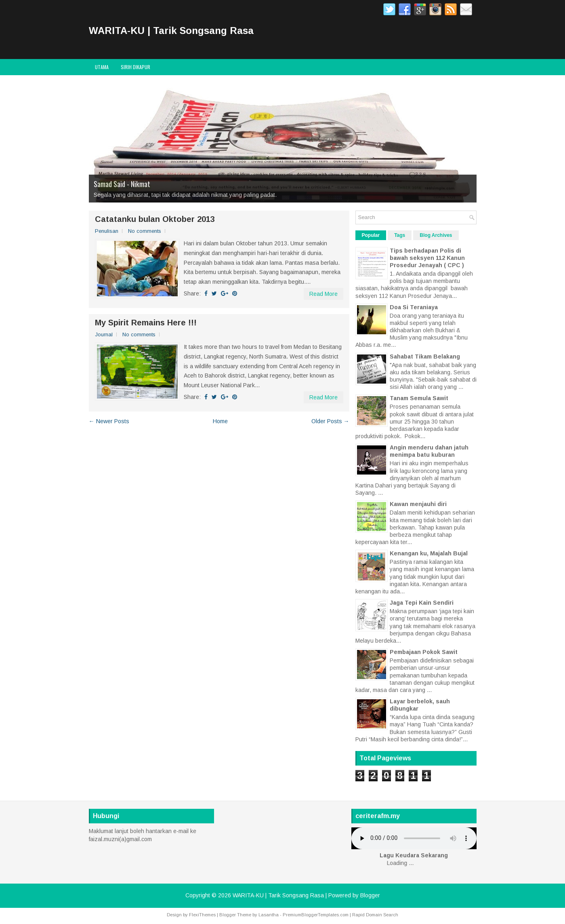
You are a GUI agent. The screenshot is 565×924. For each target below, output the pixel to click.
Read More (323, 294)
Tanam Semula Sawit (419, 398)
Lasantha (269, 915)
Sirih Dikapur (135, 67)
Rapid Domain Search (375, 915)
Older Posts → (330, 421)
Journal (104, 334)
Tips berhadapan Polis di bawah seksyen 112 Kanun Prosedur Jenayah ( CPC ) (427, 258)
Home (220, 421)
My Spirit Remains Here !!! (146, 323)
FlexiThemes (202, 915)
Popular (371, 235)
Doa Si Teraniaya (414, 307)
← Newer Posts (109, 421)
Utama (102, 67)
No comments (145, 231)
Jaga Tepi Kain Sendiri (422, 603)
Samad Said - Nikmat (122, 184)
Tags (400, 235)
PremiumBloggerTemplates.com (316, 915)
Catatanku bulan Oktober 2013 (155, 219)
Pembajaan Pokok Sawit (424, 652)
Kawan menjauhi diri (418, 504)
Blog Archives (436, 235)
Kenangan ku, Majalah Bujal (429, 553)
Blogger (370, 895)
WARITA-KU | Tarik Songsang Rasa (171, 31)
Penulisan (107, 231)
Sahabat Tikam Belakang (425, 357)
